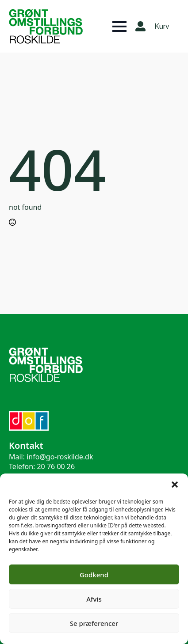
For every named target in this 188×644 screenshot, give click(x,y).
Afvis (94, 599)
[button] (175, 485)
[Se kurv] (162, 27)
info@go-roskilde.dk (60, 457)
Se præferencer (94, 623)
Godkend (94, 575)
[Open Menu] (119, 27)
